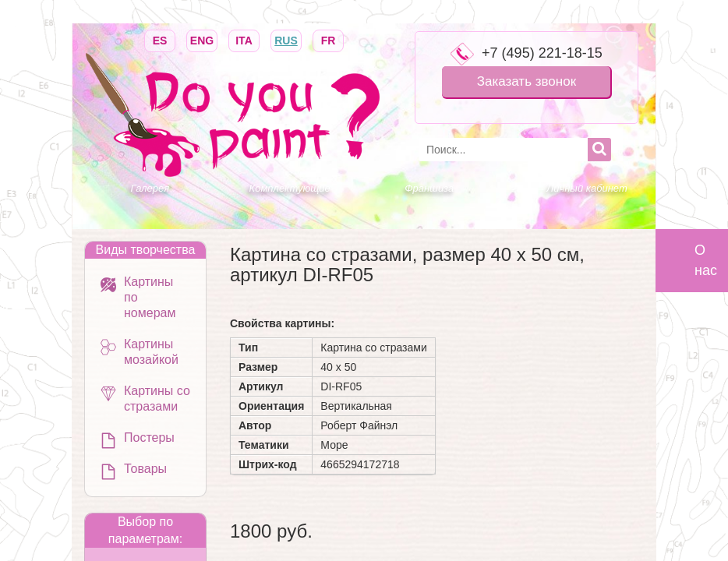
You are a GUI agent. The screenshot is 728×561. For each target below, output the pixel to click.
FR (328, 39)
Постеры (149, 438)
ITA (244, 39)
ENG (202, 39)
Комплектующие (290, 188)
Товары (145, 469)
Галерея (150, 188)
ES (160, 39)
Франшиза (429, 188)
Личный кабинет (587, 188)
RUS (286, 39)
